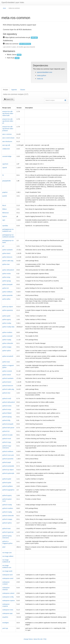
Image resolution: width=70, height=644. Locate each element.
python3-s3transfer (8, 516)
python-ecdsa (6, 274)
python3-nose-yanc (8, 455)
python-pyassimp (8, 310)
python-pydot (6, 316)
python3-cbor (6, 393)
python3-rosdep (7, 505)
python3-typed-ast (8, 532)
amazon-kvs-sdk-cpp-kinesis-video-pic (8, 121)
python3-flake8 (7, 413)
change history (28, 639)
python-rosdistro (7, 332)
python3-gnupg (7, 417)
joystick (5, 196)
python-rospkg (7, 340)
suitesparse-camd (8, 578)
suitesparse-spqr (7, 613)
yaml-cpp (5, 628)
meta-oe (40, 79)
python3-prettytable (8, 466)
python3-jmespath (8, 424)
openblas (5, 226)
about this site (38, 639)
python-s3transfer (8, 343)
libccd (4, 205)
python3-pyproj (7, 495)
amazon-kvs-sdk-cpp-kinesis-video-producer (8, 129)
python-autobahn (8, 250)
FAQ (45, 639)
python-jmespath (7, 284)
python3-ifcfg (6, 420)
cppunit (5, 168)
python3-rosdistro (8, 508)
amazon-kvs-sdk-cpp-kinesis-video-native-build (8, 113)
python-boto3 (6, 253)
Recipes (6, 90)
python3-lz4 (6, 431)
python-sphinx (7, 351)
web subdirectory (25, 44)
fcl (3, 175)
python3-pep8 (7, 462)
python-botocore (7, 257)
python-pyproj (7, 319)
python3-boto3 (7, 382)
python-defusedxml (8, 270)
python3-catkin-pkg (8, 389)
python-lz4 (6, 288)
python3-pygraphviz (8, 490)
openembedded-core (45, 72)
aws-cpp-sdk (6, 145)
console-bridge (7, 156)
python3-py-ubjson (8, 470)
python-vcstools (7, 371)
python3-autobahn (8, 378)
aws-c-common (7, 134)
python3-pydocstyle (8, 473)
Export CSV (9, 99)
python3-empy (7, 409)
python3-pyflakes (8, 486)
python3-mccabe (7, 435)
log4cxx (5, 216)
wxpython (5, 617)
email (19, 55)
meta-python (42, 76)
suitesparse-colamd (8, 593)
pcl (3, 246)
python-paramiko (7, 295)
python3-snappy (7, 519)
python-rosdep (7, 323)
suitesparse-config (8, 597)
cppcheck (5, 164)
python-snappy (7, 347)
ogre (4, 220)
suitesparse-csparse (9, 601)
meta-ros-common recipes (16, 94)
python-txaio (6, 362)
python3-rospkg (7, 512)
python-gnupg (7, 281)
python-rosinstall (7, 336)
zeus (4, 8)
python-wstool (7, 375)
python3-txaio (6, 528)
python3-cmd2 (7, 399)
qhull (4, 547)
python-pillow (6, 299)
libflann (5, 209)
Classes (23, 90)
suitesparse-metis (8, 610)
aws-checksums (7, 141)
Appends (14, 90)
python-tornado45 (8, 356)
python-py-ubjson (8, 307)
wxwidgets (6, 623)
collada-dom (6, 149)
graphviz (5, 192)
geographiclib (6, 181)
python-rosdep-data (8, 327)
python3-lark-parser (8, 428)
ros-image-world (7, 571)
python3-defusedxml (9, 402)
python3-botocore (8, 386)
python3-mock (7, 439)
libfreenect (6, 213)
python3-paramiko (8, 459)
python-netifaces (7, 292)
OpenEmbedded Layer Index (13, 2)
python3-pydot (7, 479)
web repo (34, 38)
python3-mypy (7, 442)
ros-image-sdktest (8, 556)
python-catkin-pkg (8, 261)
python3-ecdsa (7, 406)
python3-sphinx (7, 523)
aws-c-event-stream (8, 138)
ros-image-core (7, 553)
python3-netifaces (8, 451)
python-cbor (6, 264)
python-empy (6, 277)
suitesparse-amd (7, 575)
